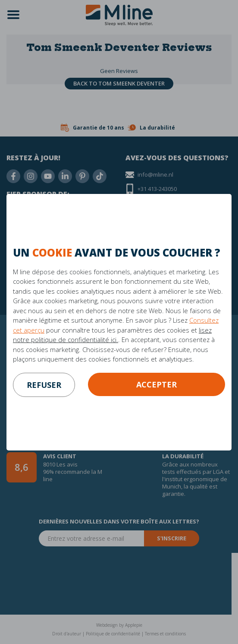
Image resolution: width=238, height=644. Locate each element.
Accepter (157, 384)
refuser (44, 385)
